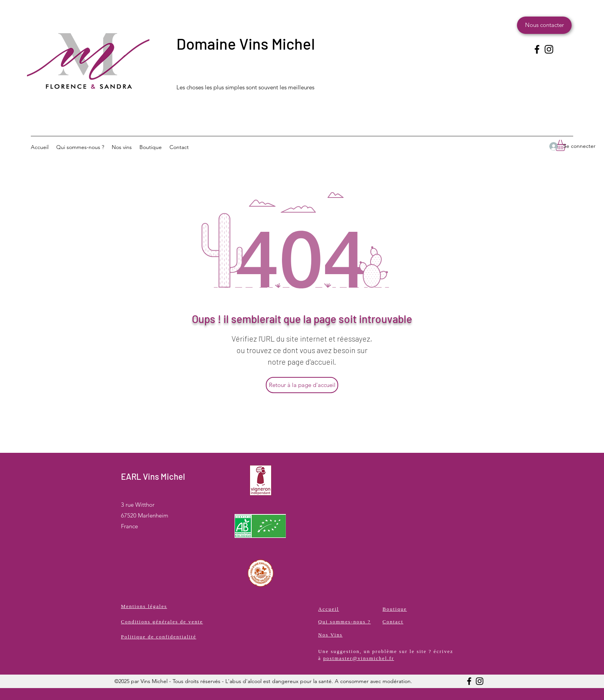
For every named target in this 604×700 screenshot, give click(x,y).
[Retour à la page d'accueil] (302, 385)
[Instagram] (549, 49)
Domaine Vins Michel (246, 44)
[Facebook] (537, 49)
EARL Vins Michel (153, 476)
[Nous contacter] (544, 25)
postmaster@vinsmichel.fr (359, 658)
